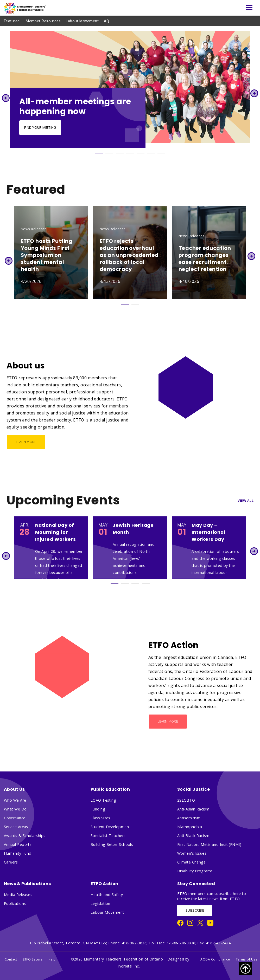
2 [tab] (109, 153)
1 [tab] (99, 153)
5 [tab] (141, 153)
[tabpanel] (130, 90)
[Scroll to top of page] (246, 968)
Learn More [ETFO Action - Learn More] (168, 721)
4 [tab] (130, 153)
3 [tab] (120, 153)
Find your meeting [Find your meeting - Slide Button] (40, 128)
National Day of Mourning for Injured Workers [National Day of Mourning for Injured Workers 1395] (56, 532)
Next (254, 93)
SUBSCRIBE (195, 910)
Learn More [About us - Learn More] (26, 442)
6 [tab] (151, 153)
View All (246, 501)
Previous (6, 98)
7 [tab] (161, 153)
